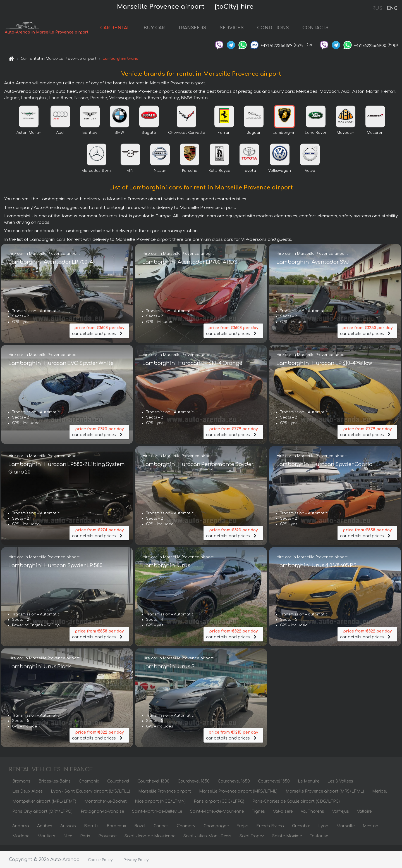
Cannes (161, 832)
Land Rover (316, 139)
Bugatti (149, 139)
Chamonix (89, 787)
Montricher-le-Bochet (106, 808)
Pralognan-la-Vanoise (102, 818)
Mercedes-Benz (96, 177)
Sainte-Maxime (287, 842)
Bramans (21, 787)
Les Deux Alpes (27, 797)
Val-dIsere (283, 818)
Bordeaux (116, 832)
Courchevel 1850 (274, 787)
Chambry (186, 832)
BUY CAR (159, 31)
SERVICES (236, 31)
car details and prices (99, 334)
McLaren (375, 139)
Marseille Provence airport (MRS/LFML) (238, 797)
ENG (392, 8)
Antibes (45, 832)
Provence (107, 842)
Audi (60, 139)
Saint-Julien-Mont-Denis (207, 842)
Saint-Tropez (252, 842)
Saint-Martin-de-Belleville (157, 818)
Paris (85, 842)
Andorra (21, 832)
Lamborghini (285, 139)
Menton (370, 832)
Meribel (380, 797)
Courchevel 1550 (194, 787)
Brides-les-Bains (55, 787)
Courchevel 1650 (234, 787)
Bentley (90, 139)
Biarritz (91, 832)
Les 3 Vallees (340, 787)
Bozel (140, 832)
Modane (21, 842)
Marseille (345, 832)
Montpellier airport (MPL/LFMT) (44, 808)
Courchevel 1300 (153, 787)
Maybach (345, 139)
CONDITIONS (278, 31)
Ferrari (224, 139)
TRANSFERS (197, 31)
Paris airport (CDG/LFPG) (219, 808)
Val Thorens (312, 818)
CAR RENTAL (120, 31)
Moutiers (46, 842)
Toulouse (319, 842)
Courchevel (118, 787)
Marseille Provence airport (165, 797)
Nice (68, 842)
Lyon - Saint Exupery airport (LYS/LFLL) (90, 797)
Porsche (190, 177)
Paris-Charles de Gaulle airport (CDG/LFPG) (296, 808)
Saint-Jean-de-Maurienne (150, 842)
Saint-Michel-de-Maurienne (217, 818)
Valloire (364, 818)
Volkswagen (280, 177)
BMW (119, 139)
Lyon (323, 832)
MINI (130, 177)
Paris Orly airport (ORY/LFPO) (42, 818)
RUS (377, 8)
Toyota (249, 177)
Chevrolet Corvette (187, 139)
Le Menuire (309, 787)
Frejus (243, 832)
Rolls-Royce (219, 177)
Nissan (160, 177)
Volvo (310, 177)
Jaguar (254, 139)
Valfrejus (341, 818)
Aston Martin (29, 139)
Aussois (68, 832)
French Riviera (270, 832)
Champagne (216, 832)
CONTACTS (320, 31)
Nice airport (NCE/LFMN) (160, 808)
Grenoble (301, 832)
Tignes (258, 818)
